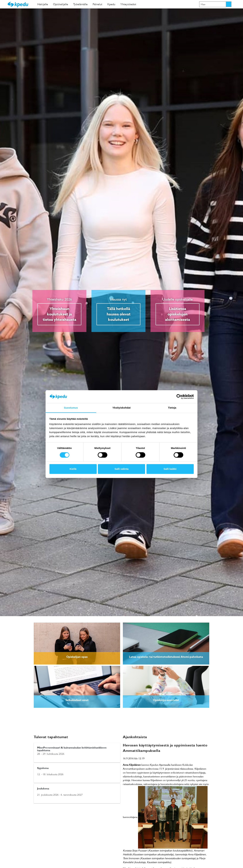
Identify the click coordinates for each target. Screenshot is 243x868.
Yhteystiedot (128, 4)
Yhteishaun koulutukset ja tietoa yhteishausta (59, 314)
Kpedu (111, 4)
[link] (77, 644)
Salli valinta (122, 469)
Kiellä (73, 469)
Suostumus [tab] (71, 408)
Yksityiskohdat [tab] (121, 408)
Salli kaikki (170, 469)
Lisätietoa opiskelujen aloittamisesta (178, 314)
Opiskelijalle (60, 4)
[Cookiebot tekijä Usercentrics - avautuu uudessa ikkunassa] (179, 397)
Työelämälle (80, 4)
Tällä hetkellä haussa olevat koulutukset (119, 314)
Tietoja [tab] (172, 408)
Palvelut (97, 4)
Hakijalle (43, 4)
